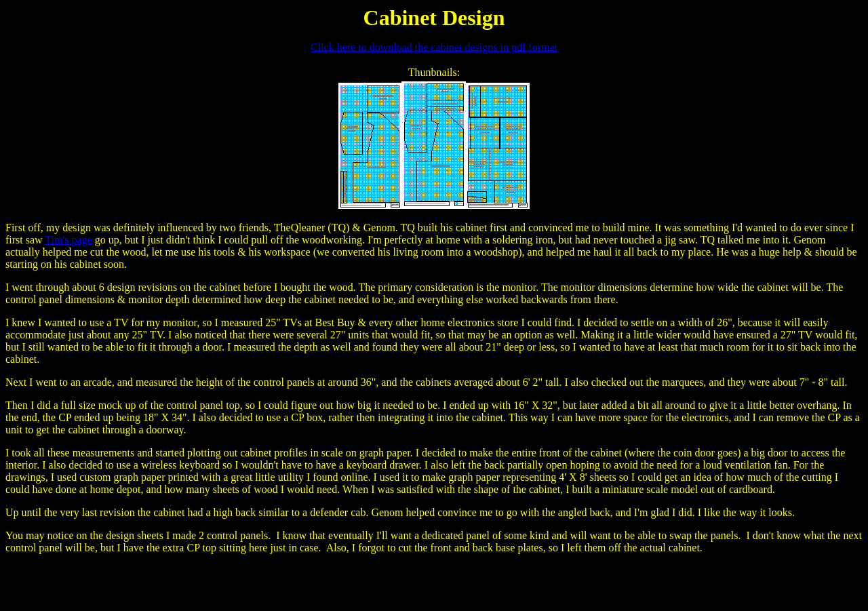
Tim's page (68, 240)
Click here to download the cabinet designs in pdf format (434, 47)
